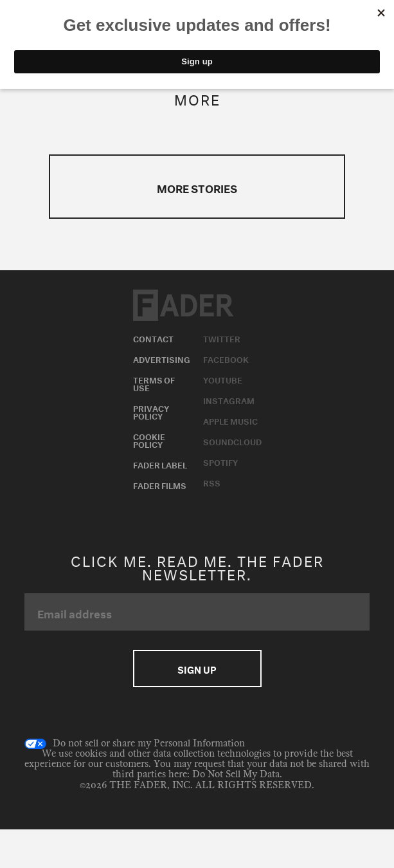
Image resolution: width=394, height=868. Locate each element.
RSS (212, 482)
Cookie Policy (149, 439)
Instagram (229, 400)
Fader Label (160, 464)
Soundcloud (232, 441)
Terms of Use (154, 383)
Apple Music (230, 420)
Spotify (220, 461)
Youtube (223, 379)
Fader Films (160, 485)
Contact (153, 338)
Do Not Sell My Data (236, 774)
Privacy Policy (151, 411)
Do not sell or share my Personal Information (135, 744)
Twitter (222, 338)
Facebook (226, 358)
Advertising (162, 358)
